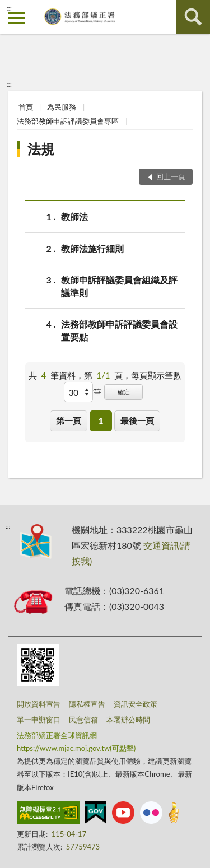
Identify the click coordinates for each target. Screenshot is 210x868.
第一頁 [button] (69, 421)
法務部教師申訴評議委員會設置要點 (119, 330)
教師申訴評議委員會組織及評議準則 (119, 286)
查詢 (193, 17)
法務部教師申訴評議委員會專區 (68, 121)
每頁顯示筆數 (156, 375)
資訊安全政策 (136, 704)
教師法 (74, 216)
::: (9, 8)
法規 (41, 149)
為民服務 (62, 107)
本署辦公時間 (128, 720)
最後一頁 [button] (137, 421)
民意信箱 (83, 720)
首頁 (26, 107)
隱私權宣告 (87, 704)
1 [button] (101, 421)
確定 (124, 392)
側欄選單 (17, 18)
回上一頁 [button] (171, 176)
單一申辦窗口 (39, 720)
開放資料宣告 (39, 704)
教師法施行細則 (92, 248)
